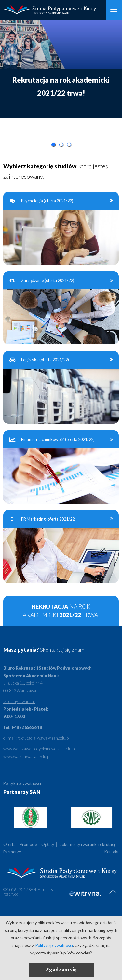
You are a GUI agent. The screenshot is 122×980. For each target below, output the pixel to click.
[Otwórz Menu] (114, 10)
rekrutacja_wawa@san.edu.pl (43, 738)
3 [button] (69, 145)
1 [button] (53, 145)
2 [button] (61, 145)
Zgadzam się (61, 969)
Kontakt (112, 852)
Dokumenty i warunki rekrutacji (87, 844)
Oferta (9, 844)
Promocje (28, 844)
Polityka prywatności (22, 783)
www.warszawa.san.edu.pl (27, 756)
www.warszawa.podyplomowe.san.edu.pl (39, 749)
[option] (61, 69)
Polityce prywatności (54, 945)
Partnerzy (12, 852)
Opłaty (48, 844)
